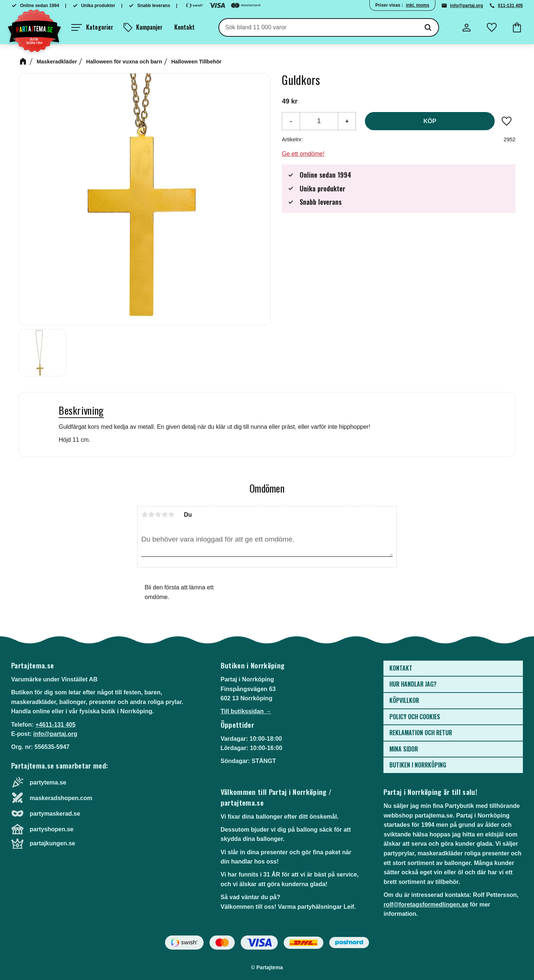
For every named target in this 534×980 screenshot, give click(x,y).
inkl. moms (418, 5)
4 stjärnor (165, 514)
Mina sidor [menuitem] (404, 749)
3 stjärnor (158, 514)
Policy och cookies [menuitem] (415, 717)
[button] (92, 27)
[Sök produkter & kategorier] (318, 27)
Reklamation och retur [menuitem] (421, 733)
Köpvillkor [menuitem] (404, 700)
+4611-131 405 (55, 725)
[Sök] (428, 27)
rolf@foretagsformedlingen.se (426, 905)
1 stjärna (145, 514)
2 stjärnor (151, 514)
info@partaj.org (467, 6)
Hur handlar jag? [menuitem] (413, 684)
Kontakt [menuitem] (184, 27)
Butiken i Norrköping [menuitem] (418, 765)
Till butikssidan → (246, 711)
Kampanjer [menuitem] (149, 27)
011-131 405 (510, 6)
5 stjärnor (171, 514)
